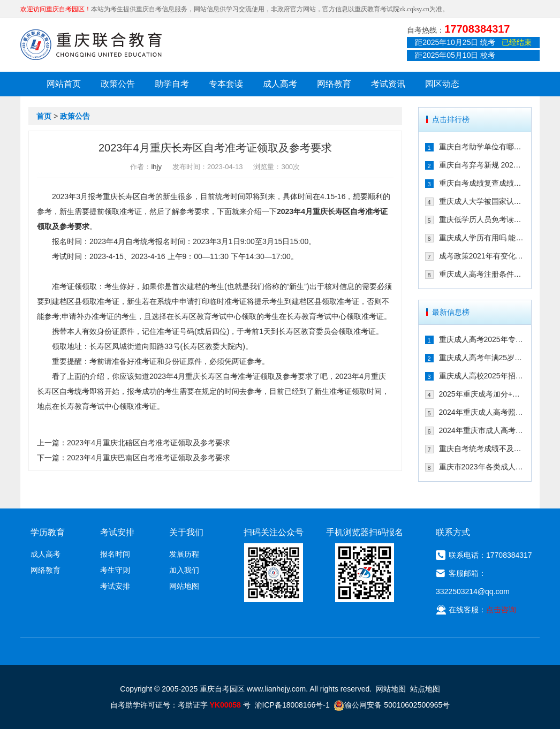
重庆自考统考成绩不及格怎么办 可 (482, 449)
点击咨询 (501, 610)
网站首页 (64, 84)
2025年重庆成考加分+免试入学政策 (482, 394)
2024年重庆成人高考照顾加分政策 (482, 412)
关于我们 (186, 532)
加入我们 (184, 570)
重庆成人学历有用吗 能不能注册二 (482, 238)
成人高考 (280, 84)
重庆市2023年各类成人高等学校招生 (482, 467)
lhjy (156, 167)
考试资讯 (388, 84)
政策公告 (118, 84)
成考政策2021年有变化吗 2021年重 (482, 256)
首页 (44, 116)
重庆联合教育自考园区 (91, 44)
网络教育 (334, 84)
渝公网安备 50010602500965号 (392, 705)
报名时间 (115, 554)
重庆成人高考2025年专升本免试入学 (482, 339)
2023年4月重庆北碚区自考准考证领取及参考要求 (149, 443)
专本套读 (226, 84)
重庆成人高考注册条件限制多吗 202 (482, 274)
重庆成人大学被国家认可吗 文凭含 (482, 201)
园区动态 (442, 84)
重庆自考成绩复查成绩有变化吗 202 (482, 183)
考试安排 (115, 586)
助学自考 (172, 84)
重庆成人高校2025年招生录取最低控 (482, 376)
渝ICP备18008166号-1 (292, 705)
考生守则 (115, 570)
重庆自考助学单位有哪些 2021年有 (482, 147)
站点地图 (425, 689)
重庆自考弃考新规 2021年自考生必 (482, 165)
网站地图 (184, 586)
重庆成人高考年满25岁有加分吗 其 (482, 358)
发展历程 (184, 554)
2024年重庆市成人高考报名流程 (482, 430)
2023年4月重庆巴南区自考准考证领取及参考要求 (149, 458)
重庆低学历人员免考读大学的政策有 (482, 219)
